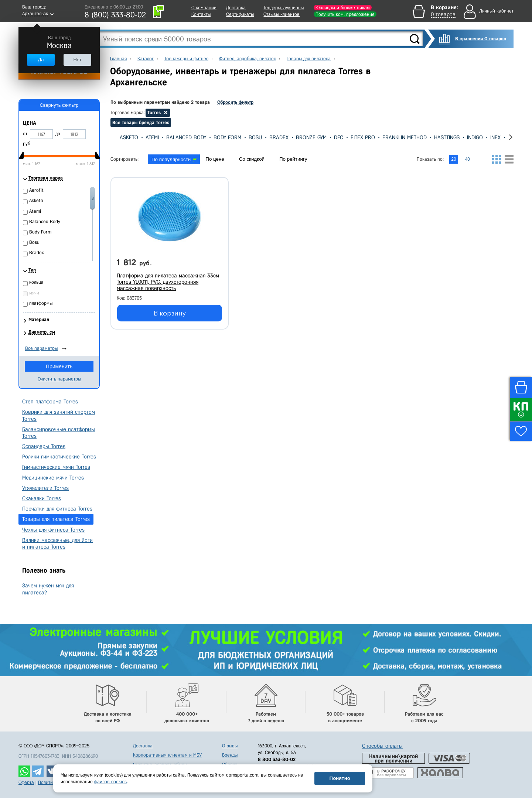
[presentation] (113, 137)
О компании (204, 8)
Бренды (230, 755)
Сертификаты (240, 14)
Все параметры (41, 348)
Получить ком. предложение (345, 14)
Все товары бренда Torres (141, 122)
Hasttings (447, 137)
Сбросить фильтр (235, 102)
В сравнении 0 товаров (481, 39)
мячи (34, 293)
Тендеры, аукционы (284, 8)
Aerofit (36, 190)
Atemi (152, 137)
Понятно (340, 778)
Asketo (129, 137)
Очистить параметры (59, 379)
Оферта (26, 782)
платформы (41, 303)
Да (41, 60)
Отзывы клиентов (282, 14)
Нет (77, 60)
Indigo (475, 137)
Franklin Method (405, 137)
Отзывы (230, 746)
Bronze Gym (311, 137)
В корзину (170, 313)
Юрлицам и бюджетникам (343, 8)
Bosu (255, 137)
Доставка (236, 8)
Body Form (227, 137)
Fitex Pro (363, 137)
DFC (339, 137)
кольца (36, 282)
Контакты (201, 14)
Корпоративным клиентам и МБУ (167, 755)
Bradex (279, 137)
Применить (59, 366)
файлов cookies (110, 782)
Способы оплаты (382, 746)
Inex (495, 137)
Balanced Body (186, 137)
